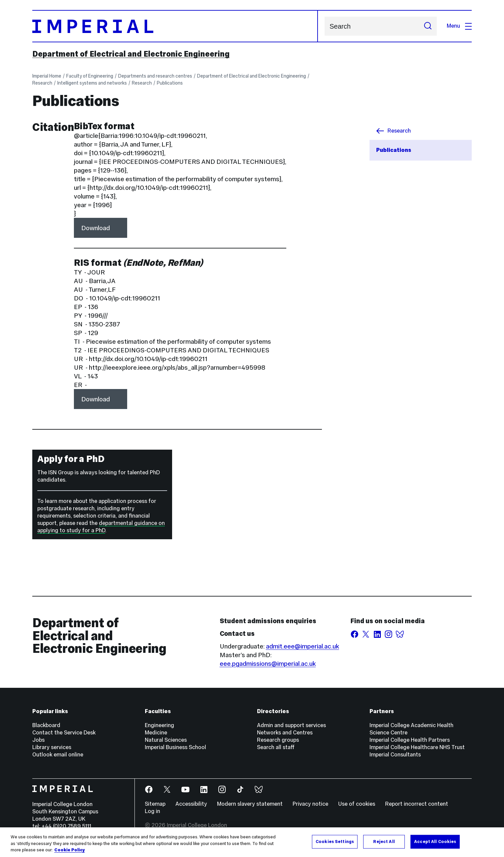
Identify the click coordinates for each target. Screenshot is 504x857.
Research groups (278, 740)
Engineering (159, 725)
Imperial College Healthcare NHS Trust (417, 747)
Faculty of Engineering (90, 76)
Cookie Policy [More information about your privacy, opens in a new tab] (70, 850)
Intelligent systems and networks (92, 83)
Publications (170, 83)
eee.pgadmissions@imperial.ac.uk (268, 663)
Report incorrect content (417, 804)
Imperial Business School (175, 747)
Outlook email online (58, 755)
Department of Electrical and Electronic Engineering (131, 54)
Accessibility (191, 804)
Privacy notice (310, 804)
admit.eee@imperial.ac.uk (303, 646)
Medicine (156, 733)
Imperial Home (47, 76)
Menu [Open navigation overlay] (459, 26)
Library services (52, 747)
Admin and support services (291, 725)
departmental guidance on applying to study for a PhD (101, 527)
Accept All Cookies (435, 841)
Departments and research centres (155, 76)
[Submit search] (428, 26)
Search (324, 26)
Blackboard (46, 725)
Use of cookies (357, 804)
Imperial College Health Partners (410, 740)
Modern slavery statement (250, 804)
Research (42, 83)
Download (96, 228)
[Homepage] (175, 26)
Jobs (38, 740)
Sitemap (155, 804)
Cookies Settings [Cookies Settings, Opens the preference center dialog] (335, 841)
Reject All (384, 841)
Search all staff (276, 747)
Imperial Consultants (395, 755)
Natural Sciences (166, 740)
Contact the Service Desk (64, 733)
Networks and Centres (285, 733)
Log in (152, 811)
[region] (252, 842)
